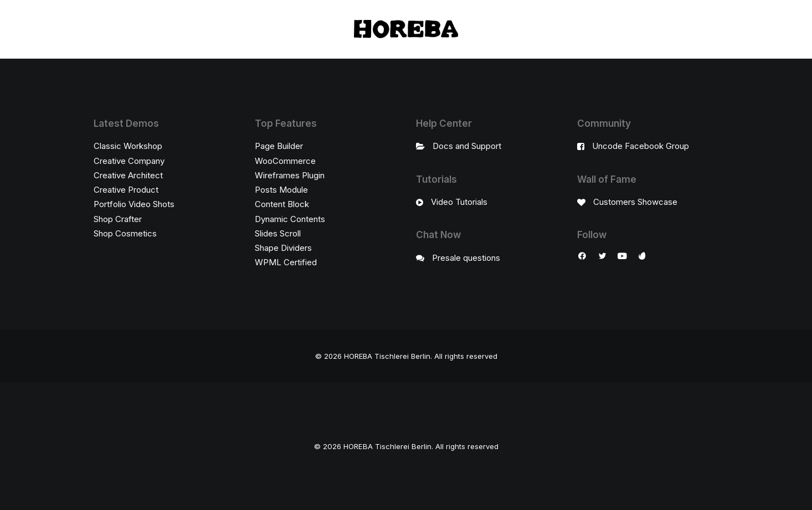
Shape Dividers (283, 248)
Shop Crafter (118, 219)
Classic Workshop (128, 146)
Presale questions (466, 258)
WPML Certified (286, 262)
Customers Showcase (635, 202)
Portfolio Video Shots (134, 204)
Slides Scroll (278, 233)
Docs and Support (467, 146)
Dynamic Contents (290, 219)
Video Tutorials (459, 202)
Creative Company (129, 161)
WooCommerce (285, 161)
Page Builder (279, 146)
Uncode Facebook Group (641, 146)
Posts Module (281, 190)
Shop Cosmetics (125, 233)
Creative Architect (128, 175)
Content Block (282, 204)
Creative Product (126, 190)
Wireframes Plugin (290, 175)
